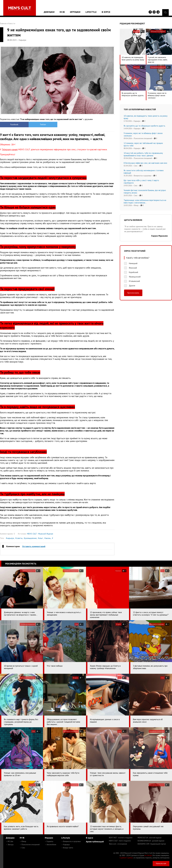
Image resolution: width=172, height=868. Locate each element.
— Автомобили (50, 845)
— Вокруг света (67, 848)
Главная (3, 23)
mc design (148, 855)
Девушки (49, 12)
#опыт (40, 538)
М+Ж (62, 12)
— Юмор (23, 841)
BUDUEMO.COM (152, 844)
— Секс (22, 848)
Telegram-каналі (10, 149)
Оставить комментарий (34, 546)
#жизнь (48, 538)
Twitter (43, 124)
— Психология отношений (30, 845)
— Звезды (10, 845)
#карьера (10, 538)
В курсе (106, 12)
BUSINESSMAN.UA (151, 841)
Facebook (14, 124)
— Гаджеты (49, 841)
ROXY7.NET (121, 838)
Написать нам (161, 863)
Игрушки (75, 12)
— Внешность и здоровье (71, 841)
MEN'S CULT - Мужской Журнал (40, 534)
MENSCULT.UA (150, 838)
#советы (19, 538)
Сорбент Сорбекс (126, 858)
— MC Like (10, 841)
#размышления (30, 538)
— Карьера (65, 845)
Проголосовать (133, 293)
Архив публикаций (95, 841)
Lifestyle (91, 12)
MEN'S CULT (120, 841)
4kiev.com (118, 844)
